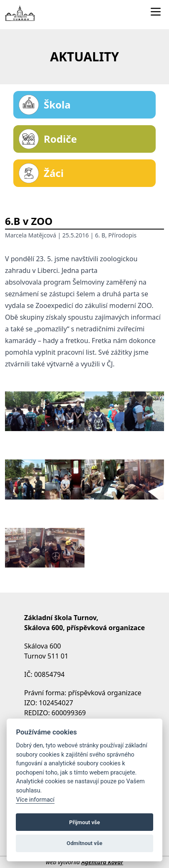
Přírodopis (122, 235)
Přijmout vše (84, 822)
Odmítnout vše (84, 843)
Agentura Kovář (102, 862)
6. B (100, 235)
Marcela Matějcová (31, 235)
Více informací (35, 800)
